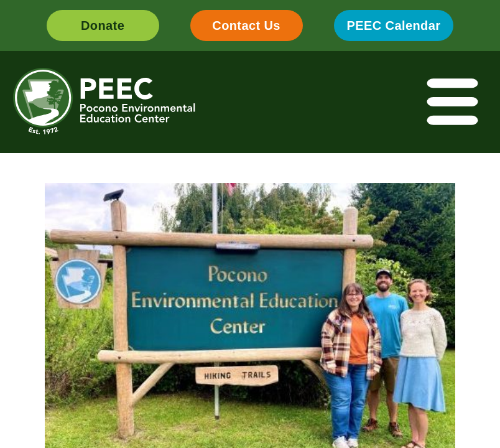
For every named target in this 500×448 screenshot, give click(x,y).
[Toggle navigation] (453, 102)
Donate (103, 26)
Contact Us (246, 26)
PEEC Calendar (394, 26)
